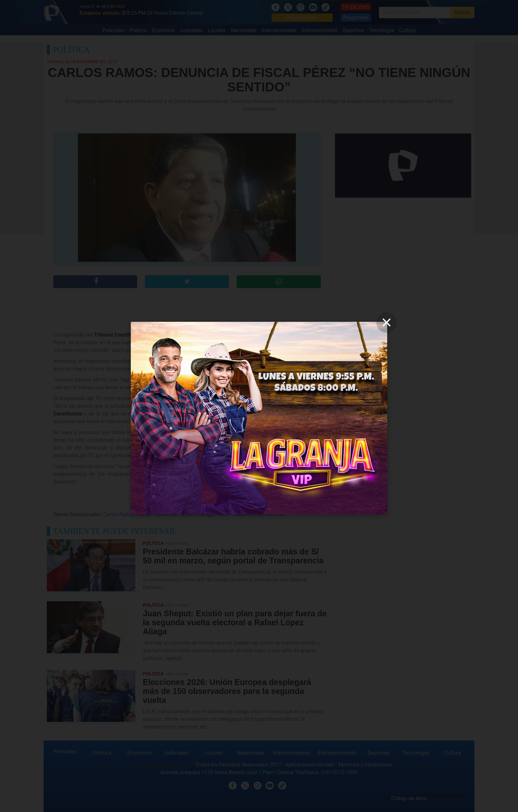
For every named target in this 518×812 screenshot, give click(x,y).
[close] (387, 322)
